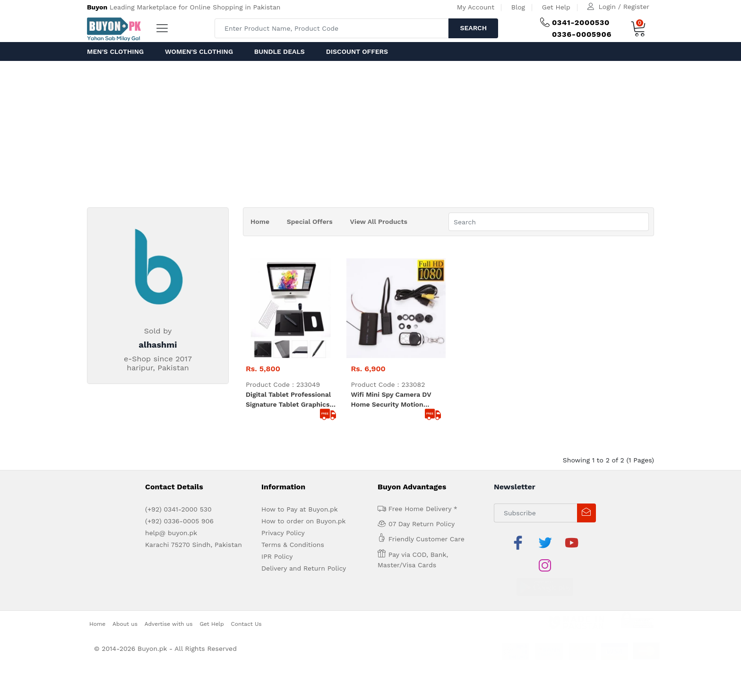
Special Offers (310, 222)
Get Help (556, 7)
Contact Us (246, 601)
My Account (476, 7)
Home (260, 222)
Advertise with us (169, 601)
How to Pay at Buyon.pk (300, 509)
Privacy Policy (283, 533)
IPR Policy (277, 556)
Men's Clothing (115, 51)
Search (473, 28)
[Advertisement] (370, 132)
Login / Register (624, 7)
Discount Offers (357, 51)
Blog (518, 7)
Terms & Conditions (293, 545)
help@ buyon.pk (171, 533)
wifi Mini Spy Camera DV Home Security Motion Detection (391, 400)
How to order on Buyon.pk (304, 521)
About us (125, 601)
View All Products (379, 222)
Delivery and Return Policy (304, 568)
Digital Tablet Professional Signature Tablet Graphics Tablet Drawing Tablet (288, 400)
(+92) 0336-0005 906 (179, 521)
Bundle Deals (280, 51)
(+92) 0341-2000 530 (178, 509)
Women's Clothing (199, 51)
